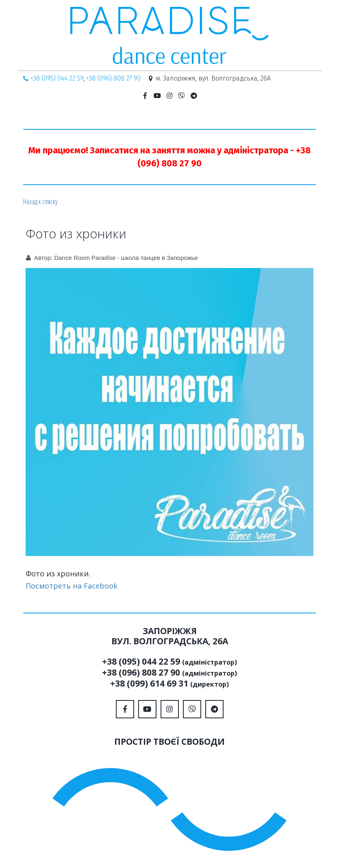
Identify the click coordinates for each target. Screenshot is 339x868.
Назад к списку (40, 201)
